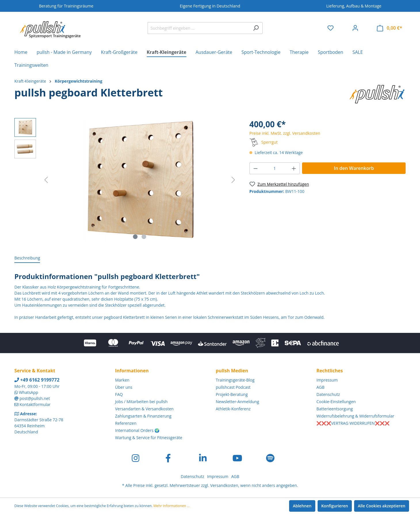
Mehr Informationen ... (171, 506)
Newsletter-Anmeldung (237, 402)
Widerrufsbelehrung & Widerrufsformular (355, 416)
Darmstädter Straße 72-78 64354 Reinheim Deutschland (39, 426)
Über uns (124, 387)
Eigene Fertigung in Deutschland (210, 6)
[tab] (27, 258)
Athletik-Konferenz (233, 409)
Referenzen (126, 423)
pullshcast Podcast (233, 387)
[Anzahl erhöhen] (294, 168)
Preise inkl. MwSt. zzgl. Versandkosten (285, 133)
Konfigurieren (335, 506)
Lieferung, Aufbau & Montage (354, 6)
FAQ (119, 394)
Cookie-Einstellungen (336, 402)
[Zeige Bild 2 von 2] (144, 237)
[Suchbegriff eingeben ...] (198, 28)
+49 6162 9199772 (37, 380)
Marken (122, 380)
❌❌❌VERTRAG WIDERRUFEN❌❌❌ (353, 423)
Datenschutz (328, 394)
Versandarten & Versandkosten (144, 409)
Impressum (327, 380)
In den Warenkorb (354, 168)
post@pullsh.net (35, 398)
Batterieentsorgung (335, 409)
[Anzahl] (275, 168)
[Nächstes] (233, 180)
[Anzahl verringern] (255, 168)
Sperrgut (269, 142)
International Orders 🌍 (137, 430)
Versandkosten (224, 485)
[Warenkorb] (390, 28)
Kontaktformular (35, 404)
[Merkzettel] (331, 28)
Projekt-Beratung (232, 394)
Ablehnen (302, 506)
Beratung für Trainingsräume (66, 6)
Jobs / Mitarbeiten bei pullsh (141, 402)
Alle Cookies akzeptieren (382, 506)
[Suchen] (256, 28)
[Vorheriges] (46, 180)
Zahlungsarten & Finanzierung (143, 416)
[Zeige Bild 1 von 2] (135, 237)
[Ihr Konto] (355, 28)
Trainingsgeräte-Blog (235, 380)
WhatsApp (29, 392)
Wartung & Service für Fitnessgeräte (149, 438)
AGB (320, 387)
